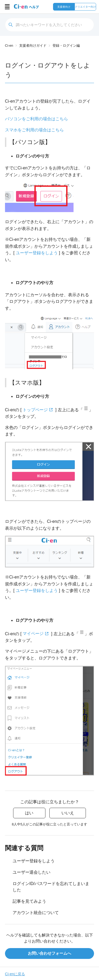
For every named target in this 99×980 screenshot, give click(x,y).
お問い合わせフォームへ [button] (49, 953)
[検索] (49, 25)
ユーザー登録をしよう (37, 253)
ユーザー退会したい (32, 872)
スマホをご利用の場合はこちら (34, 130)
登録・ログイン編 (66, 46)
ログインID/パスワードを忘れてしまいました (51, 887)
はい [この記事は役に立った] (29, 813)
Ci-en (9, 46)
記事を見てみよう (29, 901)
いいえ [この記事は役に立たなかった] (68, 813)
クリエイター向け (85, 7)
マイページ (33, 634)
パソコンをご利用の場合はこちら (37, 119)
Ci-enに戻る (15, 974)
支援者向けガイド (33, 46)
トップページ (35, 410)
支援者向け (64, 7)
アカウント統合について (36, 913)
